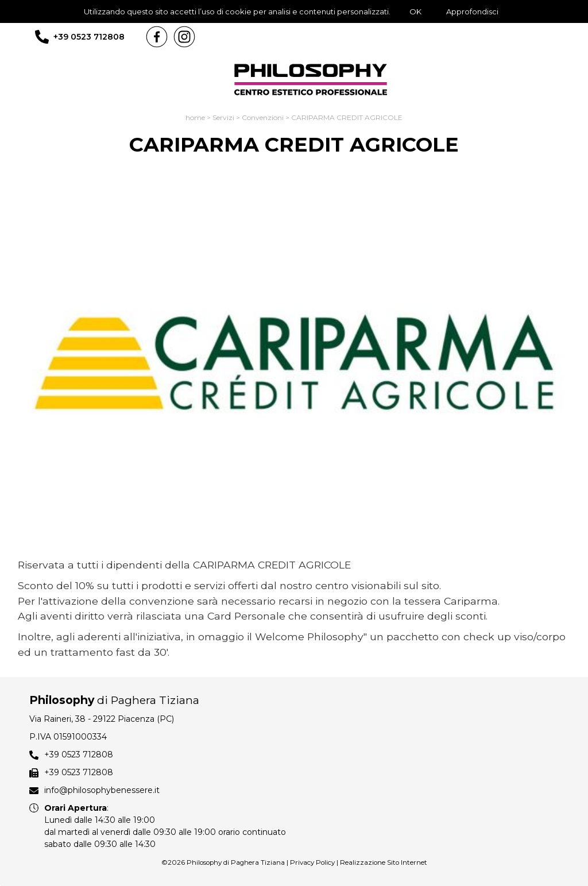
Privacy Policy (312, 862)
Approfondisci (472, 11)
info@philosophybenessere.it (102, 790)
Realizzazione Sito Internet (384, 862)
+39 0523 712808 (89, 37)
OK (415, 11)
